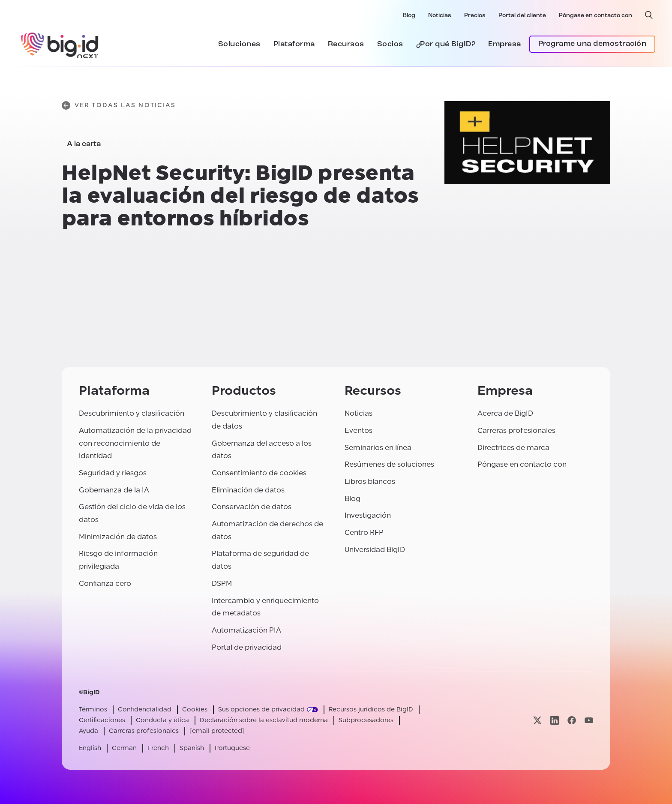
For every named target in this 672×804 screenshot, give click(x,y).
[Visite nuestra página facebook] (572, 720)
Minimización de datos (118, 537)
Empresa (505, 44)
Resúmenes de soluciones (389, 464)
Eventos (358, 430)
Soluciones (239, 44)
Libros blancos (370, 481)
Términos (93, 709)
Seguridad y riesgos (113, 473)
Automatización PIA (246, 630)
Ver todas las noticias (119, 105)
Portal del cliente (522, 16)
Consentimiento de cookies (259, 473)
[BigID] (60, 44)
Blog (409, 16)
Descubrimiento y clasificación (132, 413)
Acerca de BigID (505, 413)
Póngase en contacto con (595, 16)
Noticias (440, 16)
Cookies (195, 709)
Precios (475, 16)
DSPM (222, 583)
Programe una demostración (592, 44)
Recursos (346, 44)
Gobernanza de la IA (114, 490)
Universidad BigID (375, 550)
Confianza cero (105, 583)
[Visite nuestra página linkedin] (555, 720)
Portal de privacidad (247, 647)
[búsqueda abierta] (649, 15)
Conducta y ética (162, 720)
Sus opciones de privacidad (261, 709)
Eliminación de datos (248, 490)
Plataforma (294, 44)
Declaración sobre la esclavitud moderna (264, 720)
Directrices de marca (513, 448)
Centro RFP (364, 532)
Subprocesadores (366, 720)
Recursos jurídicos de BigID (371, 709)
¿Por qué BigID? (446, 44)
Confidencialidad (145, 709)
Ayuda (88, 731)
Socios (390, 44)
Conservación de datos (252, 507)
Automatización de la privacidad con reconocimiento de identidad (135, 443)
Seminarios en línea (378, 448)
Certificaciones (102, 720)
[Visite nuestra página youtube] (589, 720)
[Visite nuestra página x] (537, 720)
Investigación (368, 515)
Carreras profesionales (516, 430)
